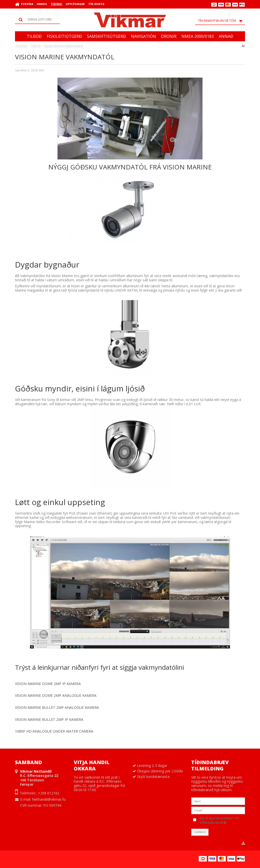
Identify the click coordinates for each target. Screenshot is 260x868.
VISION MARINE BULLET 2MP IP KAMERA (49, 719)
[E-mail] (218, 810)
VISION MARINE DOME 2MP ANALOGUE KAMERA (56, 695)
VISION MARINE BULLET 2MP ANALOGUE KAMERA (57, 707)
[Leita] (37, 20)
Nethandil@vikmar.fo (49, 799)
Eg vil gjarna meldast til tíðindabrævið (222, 820)
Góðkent (200, 832)
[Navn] (218, 801)
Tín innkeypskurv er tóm (221, 21)
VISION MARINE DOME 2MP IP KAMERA (48, 684)
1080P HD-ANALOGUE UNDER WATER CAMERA (54, 731)
